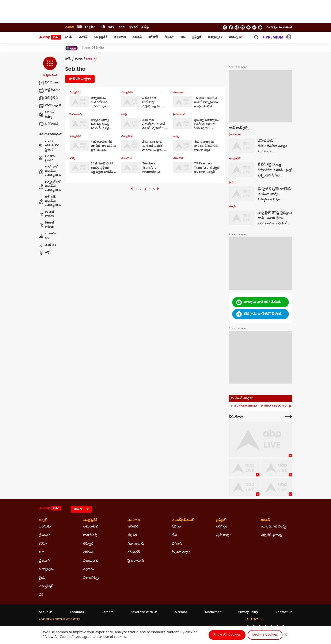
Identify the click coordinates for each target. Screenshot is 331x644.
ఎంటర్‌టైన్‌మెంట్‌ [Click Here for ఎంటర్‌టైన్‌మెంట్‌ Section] (183, 521)
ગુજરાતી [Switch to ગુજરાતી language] (133, 27)
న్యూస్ (83, 37)
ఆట (183, 37)
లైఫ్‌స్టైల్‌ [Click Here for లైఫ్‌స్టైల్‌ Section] (221, 521)
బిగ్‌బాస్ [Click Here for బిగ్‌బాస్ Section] (177, 544)
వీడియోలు (48, 83)
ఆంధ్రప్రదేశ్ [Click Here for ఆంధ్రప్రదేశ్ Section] (90, 521)
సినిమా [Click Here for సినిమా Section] (176, 527)
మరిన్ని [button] (235, 37)
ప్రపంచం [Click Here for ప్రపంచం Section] (45, 535)
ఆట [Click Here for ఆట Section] (42, 552)
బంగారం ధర (47, 236)
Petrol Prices (46, 214)
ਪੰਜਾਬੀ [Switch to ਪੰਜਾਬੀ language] (112, 27)
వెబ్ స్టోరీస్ (48, 98)
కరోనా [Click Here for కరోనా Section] (43, 544)
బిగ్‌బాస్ (153, 37)
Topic (79, 59)
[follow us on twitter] (225, 27)
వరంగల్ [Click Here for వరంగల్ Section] (133, 527)
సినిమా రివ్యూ (46, 115)
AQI (45, 253)
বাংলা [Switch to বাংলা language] (122, 27)
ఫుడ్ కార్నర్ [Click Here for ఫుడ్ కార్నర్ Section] (224, 535)
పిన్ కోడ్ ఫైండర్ (47, 159)
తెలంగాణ (120, 37)
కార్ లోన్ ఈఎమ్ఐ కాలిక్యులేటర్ (50, 201)
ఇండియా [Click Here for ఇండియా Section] (45, 527)
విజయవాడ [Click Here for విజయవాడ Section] (91, 561)
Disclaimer (213, 613)
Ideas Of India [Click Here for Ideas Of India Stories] (93, 48)
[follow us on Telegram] (254, 27)
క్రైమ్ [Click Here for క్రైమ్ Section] (42, 578)
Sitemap (181, 613)
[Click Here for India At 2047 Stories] (72, 48)
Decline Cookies (265, 635)
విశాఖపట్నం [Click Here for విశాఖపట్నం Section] (91, 578)
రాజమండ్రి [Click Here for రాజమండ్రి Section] (90, 535)
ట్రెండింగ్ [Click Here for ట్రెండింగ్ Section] (44, 561)
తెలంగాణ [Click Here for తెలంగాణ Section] (134, 521)
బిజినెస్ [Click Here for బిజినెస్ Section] (265, 521)
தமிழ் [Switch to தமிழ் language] (145, 27)
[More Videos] (289, 417)
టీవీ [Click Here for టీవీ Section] (174, 535)
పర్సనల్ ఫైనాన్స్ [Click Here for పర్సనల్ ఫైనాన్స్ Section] (271, 535)
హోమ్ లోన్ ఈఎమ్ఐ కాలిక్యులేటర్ (50, 172)
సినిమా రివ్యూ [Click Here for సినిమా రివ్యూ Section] (181, 552)
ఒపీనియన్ (49, 124)
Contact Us (284, 613)
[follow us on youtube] (243, 27)
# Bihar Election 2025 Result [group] (285, 406)
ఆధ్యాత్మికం (215, 37)
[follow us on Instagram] (248, 27)
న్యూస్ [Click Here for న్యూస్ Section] (43, 521)
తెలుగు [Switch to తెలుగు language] (70, 27)
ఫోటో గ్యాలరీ (50, 106)
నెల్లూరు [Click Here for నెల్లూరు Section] (89, 569)
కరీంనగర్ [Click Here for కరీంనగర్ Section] (134, 552)
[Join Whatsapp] (260, 27)
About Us (46, 613)
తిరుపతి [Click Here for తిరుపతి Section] (89, 552)
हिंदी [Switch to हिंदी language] (80, 27)
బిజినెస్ (137, 37)
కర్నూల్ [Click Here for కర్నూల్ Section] (88, 544)
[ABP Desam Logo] (50, 37)
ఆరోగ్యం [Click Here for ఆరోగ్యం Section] (222, 527)
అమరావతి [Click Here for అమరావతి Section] (91, 527)
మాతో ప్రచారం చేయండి (280, 27)
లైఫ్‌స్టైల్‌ (197, 37)
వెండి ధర (48, 245)
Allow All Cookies (227, 635)
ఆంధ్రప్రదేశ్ (101, 37)
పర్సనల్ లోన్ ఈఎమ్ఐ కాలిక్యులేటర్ (50, 187)
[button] (50, 67)
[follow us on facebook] (231, 27)
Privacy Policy (248, 613)
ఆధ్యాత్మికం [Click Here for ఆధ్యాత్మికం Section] (46, 569)
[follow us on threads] (237, 27)
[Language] (81, 509)
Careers (107, 613)
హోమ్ (69, 37)
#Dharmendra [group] (246, 406)
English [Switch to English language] (90, 27)
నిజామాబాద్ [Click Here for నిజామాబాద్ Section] (136, 544)
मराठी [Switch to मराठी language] (102, 27)
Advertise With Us (144, 613)
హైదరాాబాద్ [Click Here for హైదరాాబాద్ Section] (136, 561)
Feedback (77, 613)
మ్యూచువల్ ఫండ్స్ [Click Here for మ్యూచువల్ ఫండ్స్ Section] (273, 527)
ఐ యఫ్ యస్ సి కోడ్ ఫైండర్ (49, 146)
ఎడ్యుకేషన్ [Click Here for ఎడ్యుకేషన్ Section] (46, 587)
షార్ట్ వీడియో (50, 91)
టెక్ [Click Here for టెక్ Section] (41, 595)
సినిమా (169, 37)
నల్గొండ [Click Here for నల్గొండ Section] (132, 535)
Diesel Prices (46, 225)
